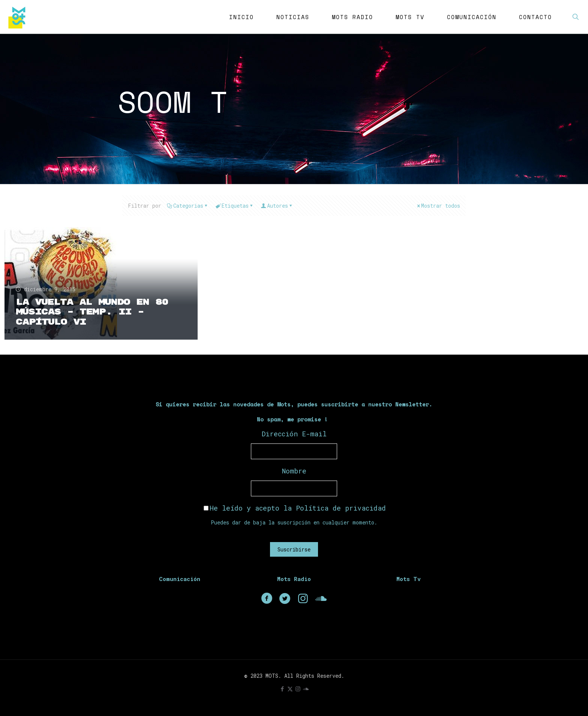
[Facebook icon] (282, 689)
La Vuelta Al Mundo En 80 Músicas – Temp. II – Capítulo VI (92, 312)
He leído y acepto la (295, 508)
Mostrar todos (438, 206)
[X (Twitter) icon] (290, 689)
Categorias (188, 206)
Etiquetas (235, 206)
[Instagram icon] (298, 689)
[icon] (306, 689)
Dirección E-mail (294, 434)
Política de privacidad (341, 508)
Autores (277, 206)
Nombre (294, 471)
